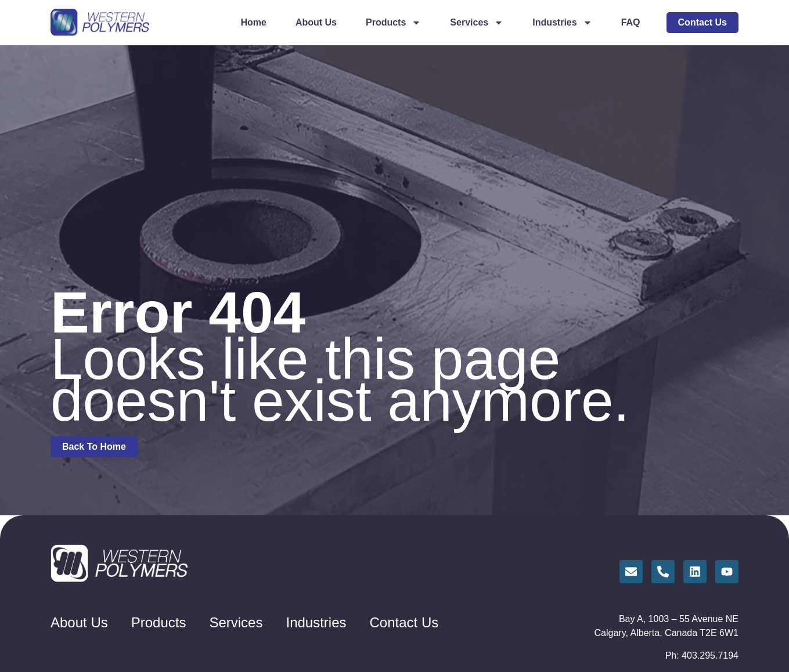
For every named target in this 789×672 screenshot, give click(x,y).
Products (393, 23)
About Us (316, 22)
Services (477, 23)
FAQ (631, 22)
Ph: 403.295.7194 (702, 655)
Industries (562, 23)
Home (253, 22)
